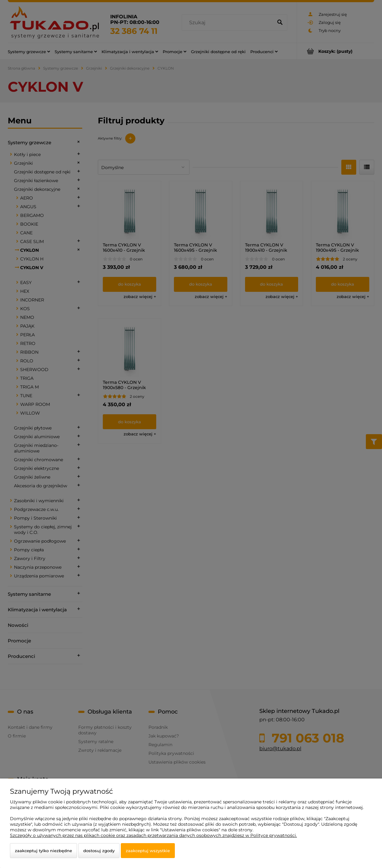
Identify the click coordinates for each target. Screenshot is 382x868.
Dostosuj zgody (99, 851)
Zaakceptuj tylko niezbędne (43, 851)
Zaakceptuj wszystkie (148, 851)
